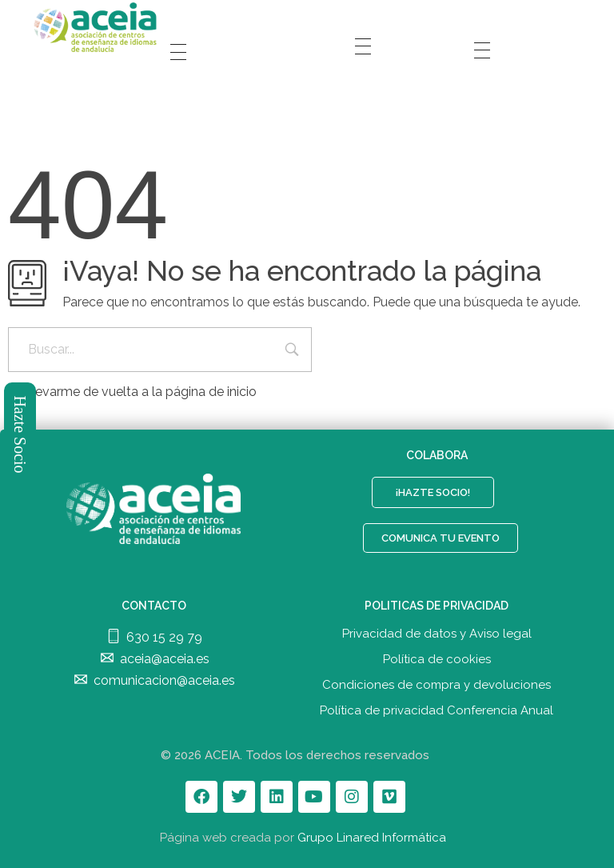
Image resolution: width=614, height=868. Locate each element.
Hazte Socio (21, 434)
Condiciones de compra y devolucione (434, 685)
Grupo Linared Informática (372, 838)
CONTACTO (154, 606)
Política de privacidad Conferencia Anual (437, 710)
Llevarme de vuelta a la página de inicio (132, 392)
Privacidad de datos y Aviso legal (437, 634)
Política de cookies (437, 659)
